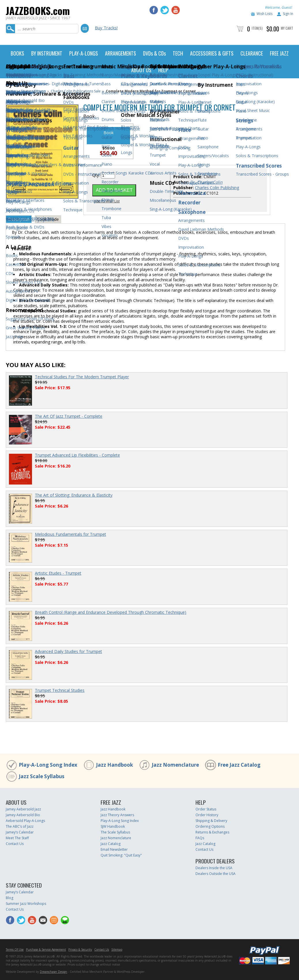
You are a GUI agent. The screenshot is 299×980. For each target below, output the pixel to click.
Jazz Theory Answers (117, 815)
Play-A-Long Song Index (48, 765)
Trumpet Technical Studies (60, 690)
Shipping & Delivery (211, 821)
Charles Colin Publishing (217, 188)
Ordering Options (210, 826)
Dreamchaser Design (53, 972)
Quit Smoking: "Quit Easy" (121, 855)
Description (19, 219)
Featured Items (33, 91)
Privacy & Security (80, 949)
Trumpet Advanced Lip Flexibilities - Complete (77, 455)
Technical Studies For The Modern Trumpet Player (82, 377)
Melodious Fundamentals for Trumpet (70, 534)
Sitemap (117, 949)
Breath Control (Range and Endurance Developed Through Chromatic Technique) (111, 612)
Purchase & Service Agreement (46, 949)
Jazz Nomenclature (175, 765)
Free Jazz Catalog (239, 765)
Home (11, 91)
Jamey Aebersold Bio (23, 815)
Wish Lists (265, 14)
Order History (207, 815)
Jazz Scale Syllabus (42, 776)
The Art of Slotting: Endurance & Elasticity (74, 495)
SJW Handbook (113, 826)
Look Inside (48, 219)
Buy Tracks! (106, 28)
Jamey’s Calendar (20, 832)
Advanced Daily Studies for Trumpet (68, 651)
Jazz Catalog (111, 844)
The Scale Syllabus (115, 832)
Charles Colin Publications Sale (76, 91)
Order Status (206, 809)
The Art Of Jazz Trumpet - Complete (69, 416)
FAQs (200, 838)
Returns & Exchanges (212, 832)
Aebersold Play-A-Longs (25, 821)
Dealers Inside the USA (214, 868)
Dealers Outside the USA (216, 874)
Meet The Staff (17, 838)
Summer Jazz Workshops (26, 904)
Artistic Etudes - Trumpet (58, 573)
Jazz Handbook (114, 765)
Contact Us (15, 844)
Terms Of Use (15, 949)
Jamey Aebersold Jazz (23, 809)
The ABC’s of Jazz (20, 826)
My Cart (287, 28)
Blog (10, 898)
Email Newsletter (114, 849)
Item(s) (257, 28)
